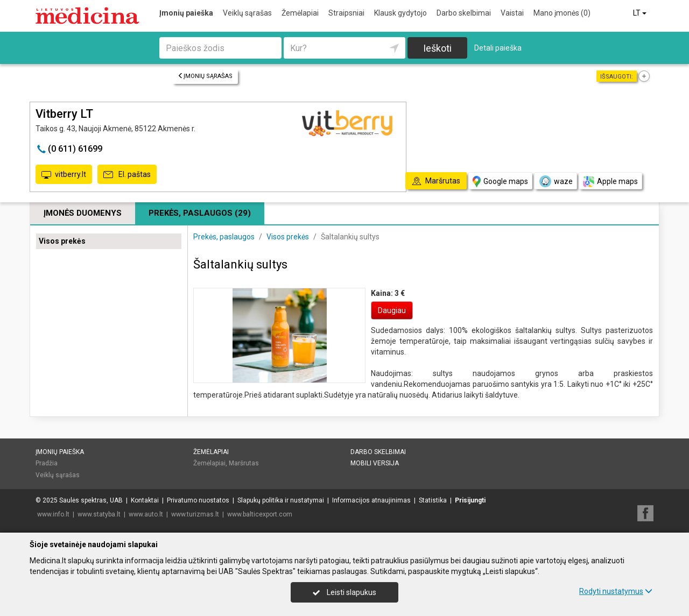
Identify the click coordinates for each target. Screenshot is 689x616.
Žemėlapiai (300, 13)
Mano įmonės (562, 13)
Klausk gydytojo (400, 13)
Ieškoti (437, 48)
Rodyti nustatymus (616, 591)
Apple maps (610, 182)
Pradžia (47, 463)
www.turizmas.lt (195, 514)
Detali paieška (498, 48)
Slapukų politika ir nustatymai (281, 500)
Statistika (433, 500)
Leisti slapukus (344, 592)
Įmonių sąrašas (205, 76)
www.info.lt (53, 514)
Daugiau (392, 310)
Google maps (500, 182)
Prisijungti (470, 500)
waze (556, 181)
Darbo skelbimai (464, 13)
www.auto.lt (146, 514)
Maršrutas (244, 463)
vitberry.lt (64, 175)
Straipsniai (346, 13)
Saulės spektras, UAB (91, 500)
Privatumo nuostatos (198, 500)
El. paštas (127, 175)
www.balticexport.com (260, 514)
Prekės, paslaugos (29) (200, 213)
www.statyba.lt (99, 514)
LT (641, 13)
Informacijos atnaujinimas (371, 500)
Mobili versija (375, 463)
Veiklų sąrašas (247, 13)
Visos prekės (62, 241)
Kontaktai (145, 500)
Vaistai (512, 13)
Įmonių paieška (186, 13)
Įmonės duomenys (83, 213)
